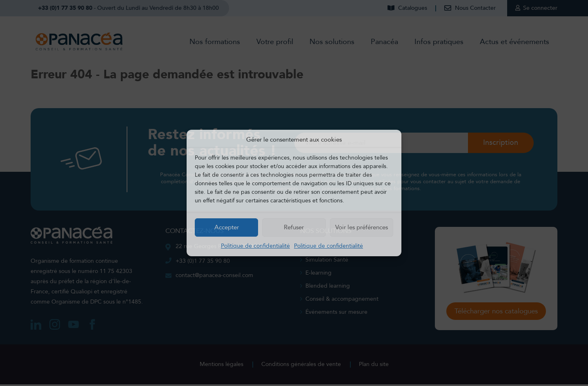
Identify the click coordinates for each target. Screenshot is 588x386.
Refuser (294, 227)
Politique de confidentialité (255, 246)
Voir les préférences (362, 227)
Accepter (227, 227)
